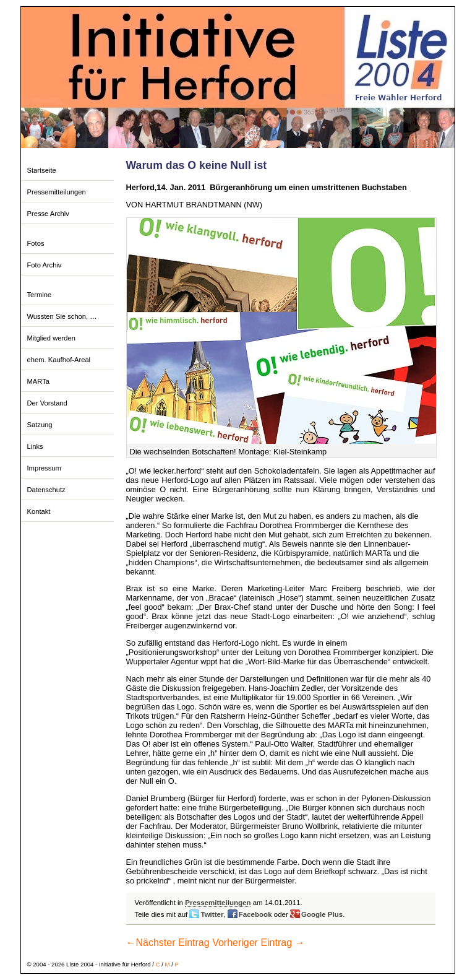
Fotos (36, 243)
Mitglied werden (51, 338)
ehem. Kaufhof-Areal (59, 360)
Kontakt (39, 511)
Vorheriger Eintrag (258, 943)
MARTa (38, 381)
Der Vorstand (47, 403)
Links (35, 446)
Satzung (40, 425)
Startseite (42, 170)
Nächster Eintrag (168, 943)
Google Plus (322, 914)
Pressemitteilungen (57, 192)
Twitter (212, 914)
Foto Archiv (45, 265)
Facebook (255, 914)
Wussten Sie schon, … (62, 316)
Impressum (44, 468)
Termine (40, 295)
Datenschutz (46, 490)
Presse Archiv (48, 214)
